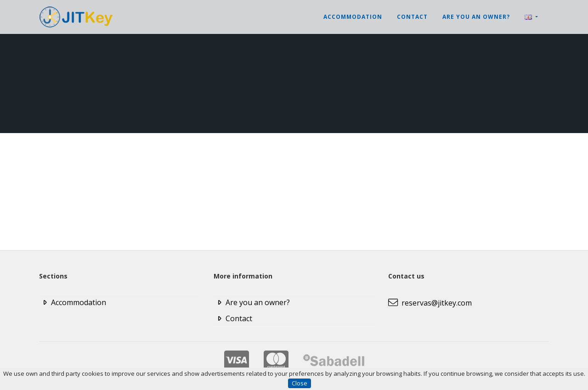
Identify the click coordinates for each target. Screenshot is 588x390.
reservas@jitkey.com (430, 303)
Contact (412, 17)
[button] (531, 17)
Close (300, 383)
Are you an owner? (476, 17)
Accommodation (353, 17)
